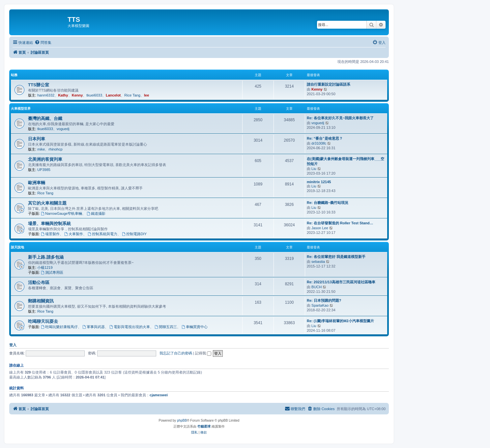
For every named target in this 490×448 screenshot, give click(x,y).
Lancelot (113, 95)
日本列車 (37, 139)
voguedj (63, 129)
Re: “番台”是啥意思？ (325, 138)
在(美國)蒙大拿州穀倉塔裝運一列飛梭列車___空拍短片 (346, 161)
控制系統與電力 (102, 234)
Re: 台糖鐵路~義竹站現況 (328, 203)
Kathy (63, 95)
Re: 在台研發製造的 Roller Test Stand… (340, 223)
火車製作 (74, 234)
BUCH (317, 287)
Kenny (77, 95)
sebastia (318, 262)
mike (41, 149)
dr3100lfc (319, 143)
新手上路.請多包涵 (46, 257)
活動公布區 (39, 282)
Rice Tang (132, 95)
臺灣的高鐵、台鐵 (45, 118)
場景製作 (50, 234)
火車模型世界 (21, 109)
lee (146, 95)
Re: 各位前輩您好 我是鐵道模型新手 (336, 257)
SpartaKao (320, 305)
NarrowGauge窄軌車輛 (61, 213)
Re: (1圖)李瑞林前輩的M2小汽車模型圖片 (340, 321)
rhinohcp (55, 149)
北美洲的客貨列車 (45, 159)
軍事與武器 (94, 327)
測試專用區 (52, 272)
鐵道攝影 (96, 213)
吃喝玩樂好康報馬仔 (59, 327)
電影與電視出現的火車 (130, 327)
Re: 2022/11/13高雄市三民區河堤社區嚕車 (341, 282)
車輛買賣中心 (195, 327)
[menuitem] (43, 42)
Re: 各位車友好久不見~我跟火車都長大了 (340, 118)
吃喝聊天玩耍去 (43, 321)
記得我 (203, 353)
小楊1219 (45, 267)
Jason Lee (320, 228)
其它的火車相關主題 (47, 203)
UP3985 (44, 170)
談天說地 (17, 247)
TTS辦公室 (39, 85)
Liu (314, 169)
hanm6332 (46, 95)
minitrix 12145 (319, 182)
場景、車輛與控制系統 (49, 224)
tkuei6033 (94, 95)
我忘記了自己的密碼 (176, 353)
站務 (14, 75)
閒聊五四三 (166, 327)
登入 (13, 345)
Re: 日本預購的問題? (324, 300)
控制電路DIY (134, 234)
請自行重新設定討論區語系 (329, 84)
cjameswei (159, 395)
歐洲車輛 (37, 183)
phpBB (182, 420)
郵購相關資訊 (41, 301)
